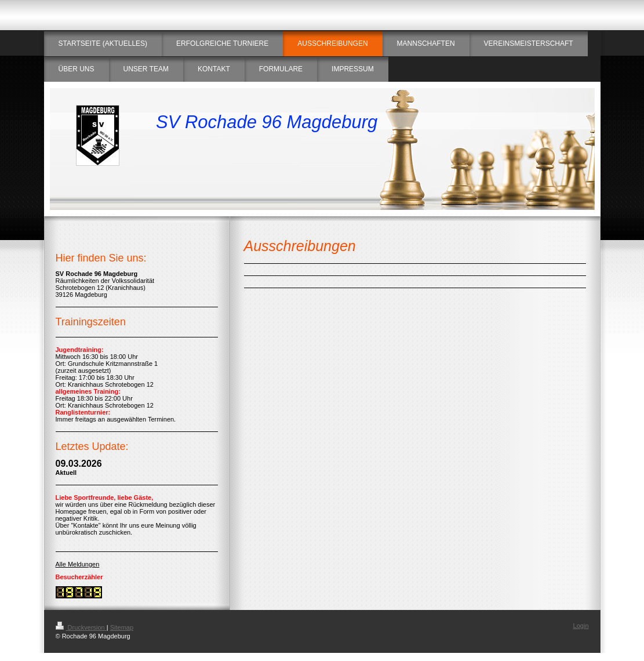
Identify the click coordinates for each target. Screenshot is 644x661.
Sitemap (122, 627)
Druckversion (81, 627)
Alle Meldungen (78, 564)
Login (581, 626)
